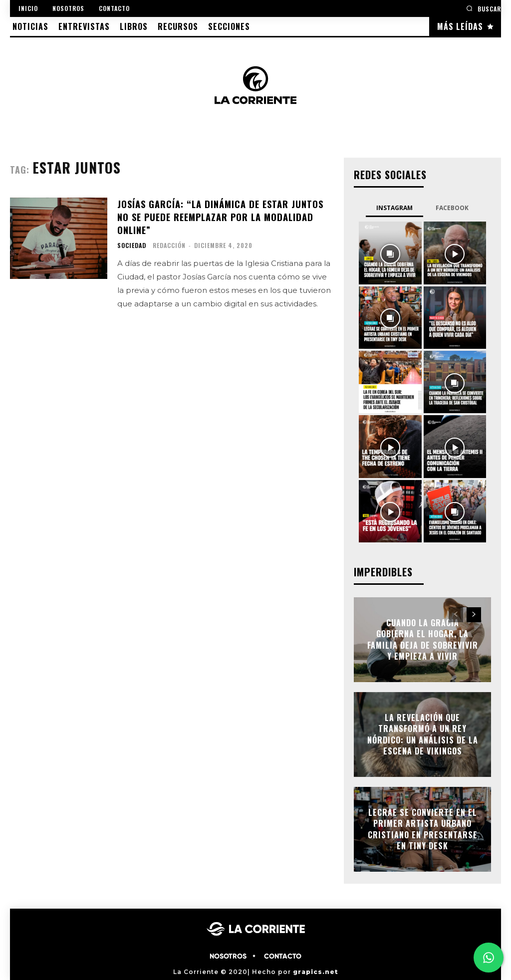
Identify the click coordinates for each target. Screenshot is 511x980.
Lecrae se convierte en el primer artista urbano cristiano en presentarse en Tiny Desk (423, 829)
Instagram (394, 208)
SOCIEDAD (132, 244)
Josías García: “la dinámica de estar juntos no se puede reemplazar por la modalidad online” (219, 216)
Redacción (169, 244)
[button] (484, 8)
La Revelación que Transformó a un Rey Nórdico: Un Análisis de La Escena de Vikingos (423, 734)
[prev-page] (456, 615)
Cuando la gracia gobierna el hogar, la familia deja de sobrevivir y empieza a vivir (423, 639)
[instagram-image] (390, 253)
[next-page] (474, 615)
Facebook (452, 208)
